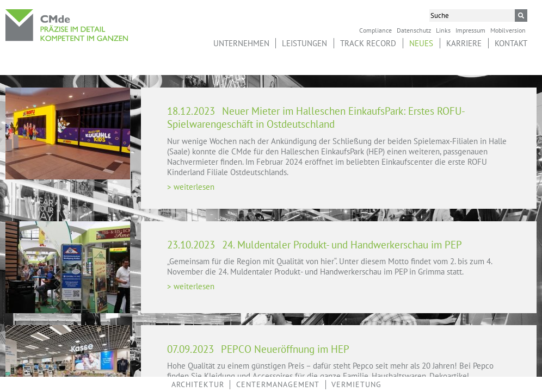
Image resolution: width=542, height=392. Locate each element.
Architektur (198, 384)
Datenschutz (414, 30)
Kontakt (511, 43)
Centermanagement (278, 384)
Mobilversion (508, 30)
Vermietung (356, 384)
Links (443, 30)
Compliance (375, 30)
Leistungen (304, 43)
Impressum (470, 30)
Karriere (464, 43)
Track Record (368, 43)
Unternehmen (241, 43)
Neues (421, 43)
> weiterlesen (191, 187)
